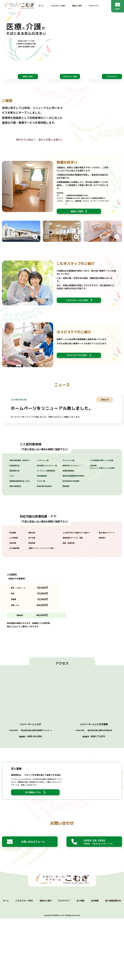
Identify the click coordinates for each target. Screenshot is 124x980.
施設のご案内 (77, 6)
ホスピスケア (94, 6)
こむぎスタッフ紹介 (58, 6)
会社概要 (95, 972)
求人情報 (80, 972)
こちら (14, 688)
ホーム (41, 6)
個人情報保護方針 (113, 972)
